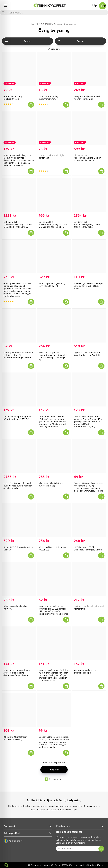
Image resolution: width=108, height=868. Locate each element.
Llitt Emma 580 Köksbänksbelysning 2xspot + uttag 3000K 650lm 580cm (53, 225)
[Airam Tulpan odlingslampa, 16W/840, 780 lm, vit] (54, 256)
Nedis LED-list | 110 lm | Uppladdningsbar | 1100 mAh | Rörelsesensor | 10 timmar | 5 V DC (53, 356)
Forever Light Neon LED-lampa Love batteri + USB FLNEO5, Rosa (88, 286)
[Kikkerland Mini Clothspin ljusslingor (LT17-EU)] (19, 710)
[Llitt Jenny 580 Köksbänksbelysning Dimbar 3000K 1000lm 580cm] (89, 128)
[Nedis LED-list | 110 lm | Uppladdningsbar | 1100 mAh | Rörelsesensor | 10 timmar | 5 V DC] (54, 326)
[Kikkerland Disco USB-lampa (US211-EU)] (54, 520)
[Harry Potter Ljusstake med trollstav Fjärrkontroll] (89, 69)
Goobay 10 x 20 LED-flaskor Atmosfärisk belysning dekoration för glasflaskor (17, 673)
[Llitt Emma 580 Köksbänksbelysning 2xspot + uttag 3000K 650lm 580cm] (54, 195)
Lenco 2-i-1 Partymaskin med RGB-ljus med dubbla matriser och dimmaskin (18, 486)
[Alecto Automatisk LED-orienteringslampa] (89, 643)
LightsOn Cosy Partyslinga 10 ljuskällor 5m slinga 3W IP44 (87, 354)
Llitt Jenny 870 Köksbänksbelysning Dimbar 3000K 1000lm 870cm (87, 225)
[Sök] (54, 13)
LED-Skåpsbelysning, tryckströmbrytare (49, 98)
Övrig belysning (70, 24)
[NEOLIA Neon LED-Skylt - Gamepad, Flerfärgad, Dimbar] (89, 520)
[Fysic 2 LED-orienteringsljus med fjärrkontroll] (89, 579)
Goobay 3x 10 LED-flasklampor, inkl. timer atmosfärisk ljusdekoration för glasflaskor (18, 355)
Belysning (58, 24)
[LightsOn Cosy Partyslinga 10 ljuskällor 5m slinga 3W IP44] (89, 326)
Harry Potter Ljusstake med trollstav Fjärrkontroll (87, 98)
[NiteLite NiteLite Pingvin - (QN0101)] (19, 579)
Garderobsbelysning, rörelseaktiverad (13, 98)
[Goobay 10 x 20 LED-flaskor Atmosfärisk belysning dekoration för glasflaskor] (19, 643)
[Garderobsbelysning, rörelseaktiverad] (19, 69)
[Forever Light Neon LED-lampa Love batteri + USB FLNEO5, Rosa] (89, 256)
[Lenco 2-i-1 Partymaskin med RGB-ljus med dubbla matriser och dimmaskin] (19, 456)
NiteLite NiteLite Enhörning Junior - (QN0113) (51, 485)
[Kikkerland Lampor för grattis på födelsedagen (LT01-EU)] (19, 390)
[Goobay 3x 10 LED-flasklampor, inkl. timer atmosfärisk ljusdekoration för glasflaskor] (19, 326)
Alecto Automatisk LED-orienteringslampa (85, 672)
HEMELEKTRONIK (44, 24)
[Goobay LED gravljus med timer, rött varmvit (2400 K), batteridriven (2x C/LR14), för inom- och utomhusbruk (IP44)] (89, 456)
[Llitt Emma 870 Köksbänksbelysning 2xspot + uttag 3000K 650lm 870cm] (19, 195)
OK (101, 849)
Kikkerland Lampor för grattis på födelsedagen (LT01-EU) (17, 418)
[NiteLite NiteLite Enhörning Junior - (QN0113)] (54, 456)
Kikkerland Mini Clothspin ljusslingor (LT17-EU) (15, 738)
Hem (33, 24)
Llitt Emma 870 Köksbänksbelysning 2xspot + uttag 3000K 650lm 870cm (18, 225)
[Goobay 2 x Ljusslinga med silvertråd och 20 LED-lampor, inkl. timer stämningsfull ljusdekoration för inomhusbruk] (54, 579)
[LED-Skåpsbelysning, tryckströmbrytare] (54, 69)
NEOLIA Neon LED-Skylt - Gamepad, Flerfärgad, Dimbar (88, 548)
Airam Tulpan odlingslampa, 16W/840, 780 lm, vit (52, 285)
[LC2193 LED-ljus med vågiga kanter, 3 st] (54, 128)
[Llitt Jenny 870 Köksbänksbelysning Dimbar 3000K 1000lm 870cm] (89, 195)
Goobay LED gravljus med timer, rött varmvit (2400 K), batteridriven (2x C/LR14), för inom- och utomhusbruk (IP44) (89, 487)
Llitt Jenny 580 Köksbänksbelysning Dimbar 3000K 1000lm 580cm (87, 158)
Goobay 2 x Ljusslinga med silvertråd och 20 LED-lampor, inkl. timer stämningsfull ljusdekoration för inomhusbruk (53, 610)
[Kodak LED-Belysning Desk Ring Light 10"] (19, 520)
